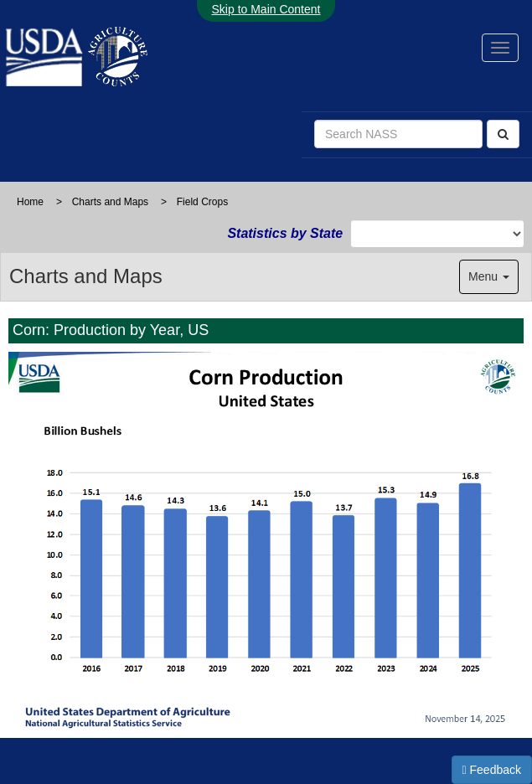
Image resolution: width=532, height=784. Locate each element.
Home (30, 202)
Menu (489, 276)
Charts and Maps (110, 202)
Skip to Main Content (266, 9)
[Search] (503, 134)
